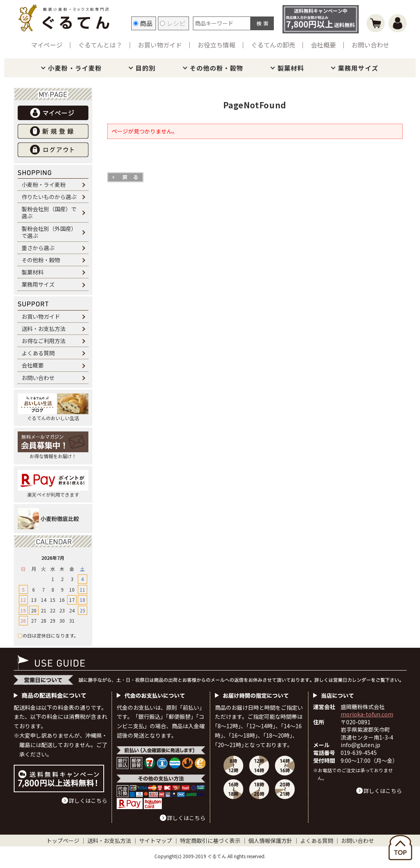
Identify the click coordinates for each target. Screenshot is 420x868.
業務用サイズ (358, 68)
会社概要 (323, 45)
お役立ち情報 (216, 45)
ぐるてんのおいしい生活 (53, 407)
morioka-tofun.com (367, 714)
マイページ (47, 45)
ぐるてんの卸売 (273, 45)
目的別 (146, 68)
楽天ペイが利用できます (53, 484)
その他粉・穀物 (41, 260)
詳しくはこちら (88, 800)
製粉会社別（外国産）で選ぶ (49, 232)
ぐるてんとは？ (100, 45)
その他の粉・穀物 (217, 68)
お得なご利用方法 (44, 341)
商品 (143, 23)
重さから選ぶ (38, 248)
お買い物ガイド (160, 45)
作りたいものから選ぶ (49, 197)
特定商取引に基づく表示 (210, 841)
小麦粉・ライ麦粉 (75, 68)
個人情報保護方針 (270, 841)
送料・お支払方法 (44, 329)
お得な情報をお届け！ (53, 445)
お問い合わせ (370, 45)
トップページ (63, 841)
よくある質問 (38, 353)
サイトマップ (156, 841)
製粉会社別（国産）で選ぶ (49, 212)
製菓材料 (291, 68)
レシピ (173, 23)
